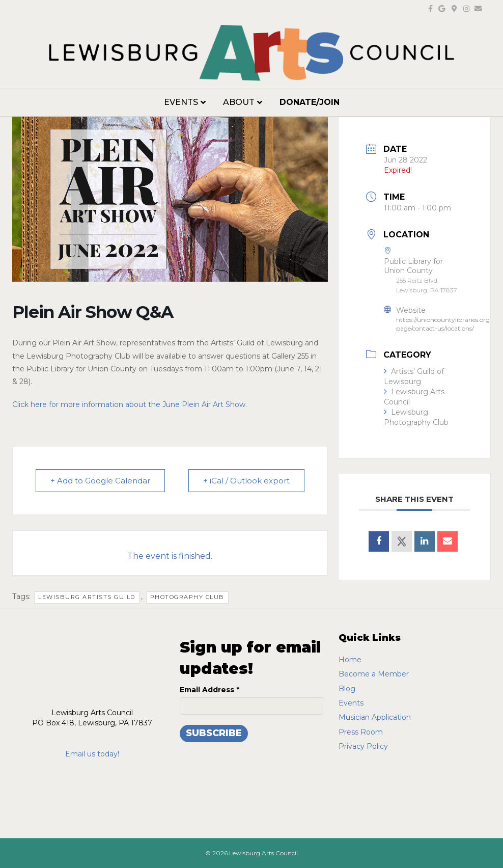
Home (350, 660)
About (239, 102)
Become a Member (374, 674)
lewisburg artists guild (87, 597)
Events (181, 102)
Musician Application (375, 717)
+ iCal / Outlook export (246, 481)
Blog (347, 689)
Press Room (361, 732)
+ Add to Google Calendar (100, 481)
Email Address (209, 690)
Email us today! (92, 754)
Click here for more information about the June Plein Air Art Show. (131, 404)
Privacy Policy (363, 746)
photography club (187, 597)
